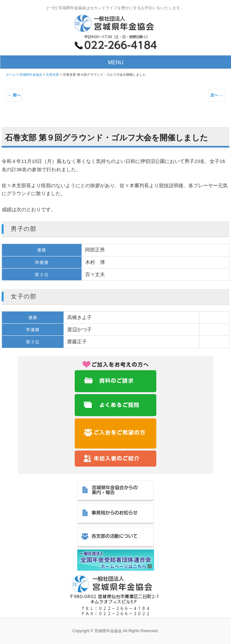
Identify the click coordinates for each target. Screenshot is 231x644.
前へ (14, 95)
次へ (217, 95)
